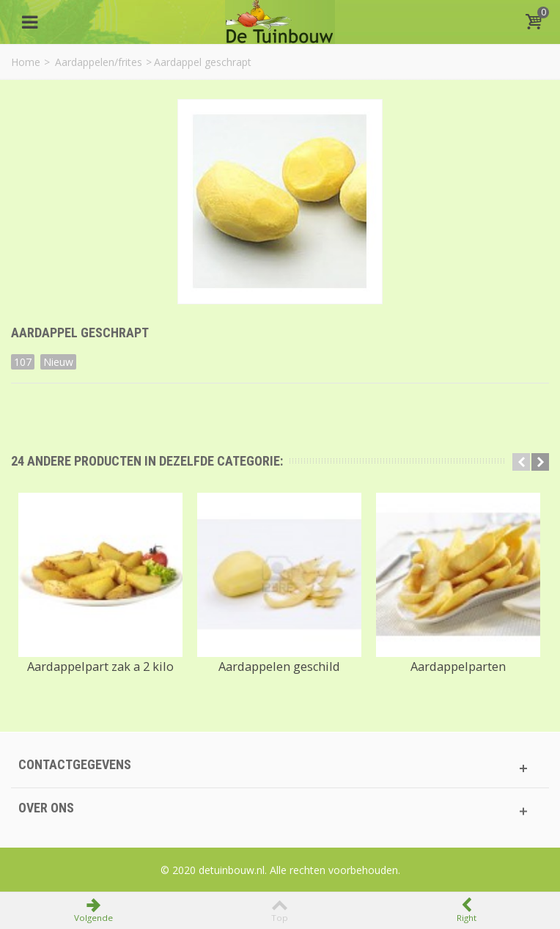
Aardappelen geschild (279, 667)
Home (26, 62)
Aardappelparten (458, 667)
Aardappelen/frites (99, 62)
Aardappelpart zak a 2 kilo (100, 667)
